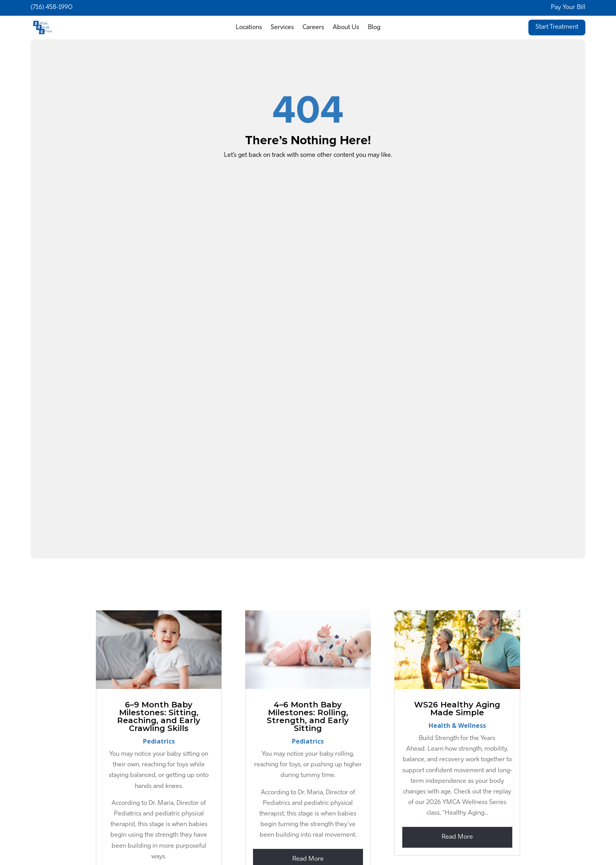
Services (282, 28)
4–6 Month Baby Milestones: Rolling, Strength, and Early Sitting (308, 716)
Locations (249, 28)
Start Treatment (557, 27)
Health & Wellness (457, 725)
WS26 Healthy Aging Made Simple (457, 709)
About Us (346, 28)
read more (457, 837)
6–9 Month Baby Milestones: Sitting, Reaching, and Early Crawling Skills (159, 716)
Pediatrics (159, 741)
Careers (313, 28)
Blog (374, 28)
